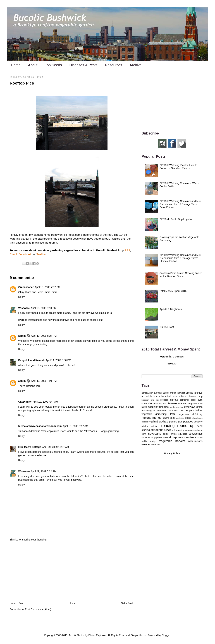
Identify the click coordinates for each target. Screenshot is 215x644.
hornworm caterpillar (168, 411)
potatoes (188, 422)
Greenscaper (26, 287)
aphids (190, 393)
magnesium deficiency (190, 414)
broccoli (164, 400)
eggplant (153, 407)
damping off (160, 404)
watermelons (195, 441)
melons (146, 418)
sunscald (146, 438)
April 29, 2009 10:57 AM (55, 447)
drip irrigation (190, 404)
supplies (157, 437)
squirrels (183, 434)
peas (173, 418)
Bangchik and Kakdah (31, 360)
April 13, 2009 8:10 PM (44, 308)
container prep (188, 400)
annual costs (161, 393)
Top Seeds (53, 65)
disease (172, 403)
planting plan (176, 422)
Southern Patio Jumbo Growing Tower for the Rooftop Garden (181, 275)
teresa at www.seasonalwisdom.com (40, 426)
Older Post (127, 603)
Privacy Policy (172, 453)
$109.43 (172, 364)
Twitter (41, 254)
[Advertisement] (72, 571)
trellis (144, 441)
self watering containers (184, 430)
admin (22, 336)
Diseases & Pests (83, 65)
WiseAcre (24, 308)
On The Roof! (167, 327)
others (166, 418)
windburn (156, 445)
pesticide (180, 418)
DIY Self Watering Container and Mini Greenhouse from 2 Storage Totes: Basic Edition (180, 204)
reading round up (178, 426)
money (157, 418)
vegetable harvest (172, 441)
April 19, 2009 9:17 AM (75, 426)
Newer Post (17, 603)
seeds (167, 430)
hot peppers (187, 410)
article (149, 396)
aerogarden (147, 393)
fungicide (164, 407)
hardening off (149, 411)
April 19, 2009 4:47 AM (45, 402)
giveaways (189, 407)
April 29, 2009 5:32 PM (44, 471)
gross (199, 407)
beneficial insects (171, 396)
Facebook (25, 254)
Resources (114, 65)
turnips (153, 441)
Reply (21, 297)
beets (157, 396)
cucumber (147, 403)
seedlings (157, 430)
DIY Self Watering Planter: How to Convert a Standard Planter (178, 167)
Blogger (166, 635)
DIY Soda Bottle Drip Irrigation (176, 219)
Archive (136, 65)
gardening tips (176, 407)
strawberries (196, 434)
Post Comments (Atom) (38, 609)
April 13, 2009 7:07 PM (47, 287)
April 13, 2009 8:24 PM (44, 336)
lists (172, 414)
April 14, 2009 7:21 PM (44, 381)
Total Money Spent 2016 (173, 291)
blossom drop (195, 396)
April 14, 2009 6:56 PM (58, 360)
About (33, 65)
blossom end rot (150, 400)
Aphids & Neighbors (171, 309)
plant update (160, 421)
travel (200, 438)
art (143, 396)
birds (184, 396)
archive (198, 393)
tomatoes (190, 437)
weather (146, 444)
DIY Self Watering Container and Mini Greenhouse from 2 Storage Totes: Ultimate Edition (180, 258)
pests (188, 418)
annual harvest (177, 393)
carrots (174, 400)
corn (200, 400)
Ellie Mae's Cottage (30, 447)
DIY (180, 403)
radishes (155, 426)
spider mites (170, 434)
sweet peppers (173, 437)
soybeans (155, 434)
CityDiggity (25, 402)
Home (16, 65)
